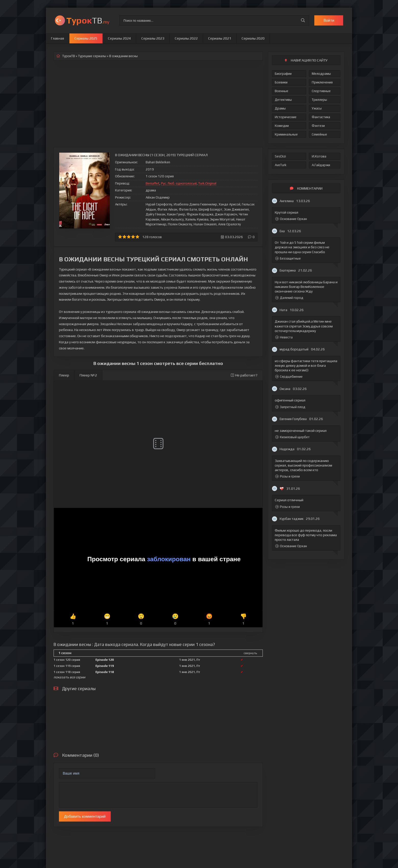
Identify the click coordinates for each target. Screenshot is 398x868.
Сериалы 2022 (186, 38)
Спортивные (321, 91)
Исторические (286, 117)
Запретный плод (290, 407)
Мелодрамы (321, 74)
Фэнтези (318, 126)
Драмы (280, 108)
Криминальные (286, 134)
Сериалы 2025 (86, 38)
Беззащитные (288, 258)
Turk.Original (207, 183)
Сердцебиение (289, 377)
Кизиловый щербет (293, 437)
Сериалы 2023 (153, 38)
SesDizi (280, 156)
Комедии (282, 126)
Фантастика (321, 117)
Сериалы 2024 (119, 38)
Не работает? (244, 375)
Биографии (283, 74)
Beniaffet (153, 183)
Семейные (319, 134)
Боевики (281, 82)
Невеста (284, 337)
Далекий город (289, 298)
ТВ (88, 20)
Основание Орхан (291, 219)
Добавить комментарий (85, 816)
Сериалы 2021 (220, 38)
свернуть (250, 653)
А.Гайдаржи (321, 165)
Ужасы (317, 108)
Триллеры (319, 100)
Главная (58, 38)
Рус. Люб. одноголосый (179, 183)
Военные (282, 91)
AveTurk (281, 165)
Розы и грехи (288, 476)
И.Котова (319, 156)
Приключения (322, 82)
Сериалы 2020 (253, 38)
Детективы (283, 100)
